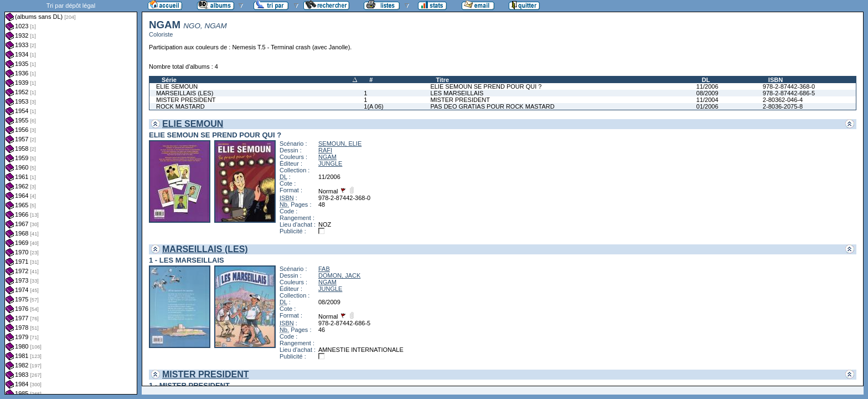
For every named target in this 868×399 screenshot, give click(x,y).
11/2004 (707, 100)
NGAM (327, 157)
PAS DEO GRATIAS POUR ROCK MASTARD (492, 106)
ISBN (776, 80)
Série (169, 80)
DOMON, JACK (339, 275)
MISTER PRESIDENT (186, 100)
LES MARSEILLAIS (457, 93)
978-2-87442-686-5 (789, 93)
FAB (324, 269)
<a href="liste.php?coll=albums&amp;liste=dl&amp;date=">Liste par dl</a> (71, 197)
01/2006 (707, 106)
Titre (442, 80)
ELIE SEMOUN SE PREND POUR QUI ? (486, 86)
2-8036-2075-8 (783, 106)
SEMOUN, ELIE (340, 144)
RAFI (325, 150)
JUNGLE (330, 163)
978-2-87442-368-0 (789, 86)
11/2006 (707, 86)
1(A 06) (373, 106)
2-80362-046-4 (783, 100)
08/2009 (707, 93)
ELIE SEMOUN (177, 86)
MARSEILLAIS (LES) (185, 93)
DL (706, 80)
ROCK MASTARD (180, 106)
